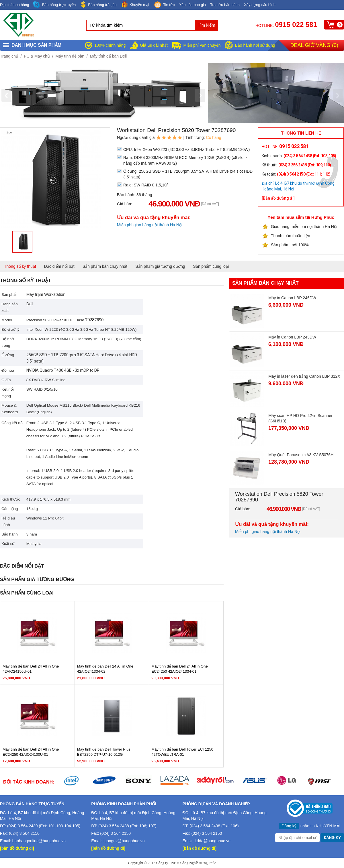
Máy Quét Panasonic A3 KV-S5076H (301, 455)
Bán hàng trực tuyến (54, 5)
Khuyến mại (135, 4)
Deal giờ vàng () (314, 45)
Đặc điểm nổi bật (59, 266)
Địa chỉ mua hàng (14, 5)
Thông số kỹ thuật (20, 266)
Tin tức (164, 5)
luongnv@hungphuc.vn (124, 841)
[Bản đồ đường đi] (278, 198)
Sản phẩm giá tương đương (160, 266)
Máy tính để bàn (70, 56)
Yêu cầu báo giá (192, 5)
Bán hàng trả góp (98, 4)
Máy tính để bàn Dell (108, 56)
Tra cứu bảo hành (225, 5)
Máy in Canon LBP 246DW (292, 298)
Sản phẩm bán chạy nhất (105, 266)
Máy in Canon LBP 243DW (292, 337)
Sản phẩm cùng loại (211, 266)
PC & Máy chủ (37, 56)
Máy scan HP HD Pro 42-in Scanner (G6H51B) (300, 418)
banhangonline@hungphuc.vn (39, 841)
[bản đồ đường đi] (17, 848)
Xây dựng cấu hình (260, 5)
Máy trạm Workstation (46, 294)
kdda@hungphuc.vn (213, 841)
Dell (30, 304)
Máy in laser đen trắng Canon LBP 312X (304, 376)
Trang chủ (9, 56)
